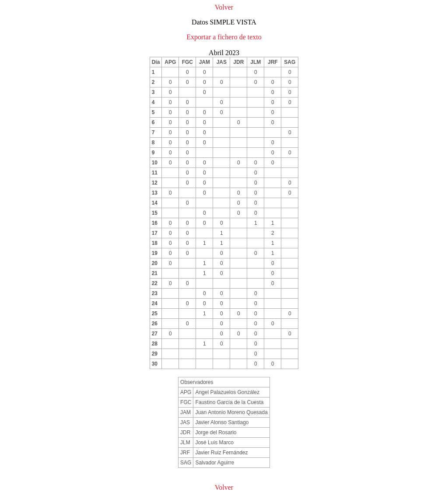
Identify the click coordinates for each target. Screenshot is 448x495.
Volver (224, 7)
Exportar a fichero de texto (224, 37)
